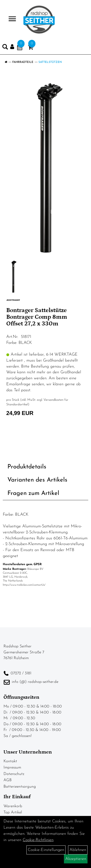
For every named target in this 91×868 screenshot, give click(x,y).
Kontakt (10, 761)
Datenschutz (14, 774)
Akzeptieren (76, 859)
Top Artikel (13, 812)
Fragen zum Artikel (33, 493)
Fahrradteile (23, 62)
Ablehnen (78, 850)
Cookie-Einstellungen (46, 850)
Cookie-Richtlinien (38, 840)
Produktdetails (27, 467)
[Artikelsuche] (5, 48)
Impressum (12, 767)
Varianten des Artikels (37, 480)
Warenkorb (13, 806)
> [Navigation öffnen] (10, 19)
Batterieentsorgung (20, 787)
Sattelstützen (50, 62)
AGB (8, 780)
